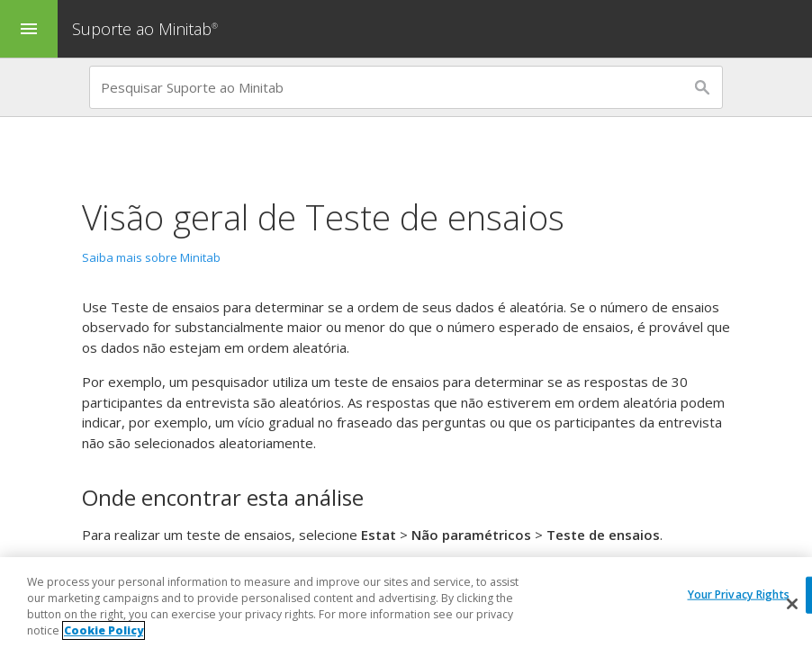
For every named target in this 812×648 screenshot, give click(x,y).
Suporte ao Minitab (147, 29)
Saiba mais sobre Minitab (151, 257)
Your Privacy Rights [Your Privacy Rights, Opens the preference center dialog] (739, 594)
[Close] (792, 605)
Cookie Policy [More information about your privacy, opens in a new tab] (104, 631)
